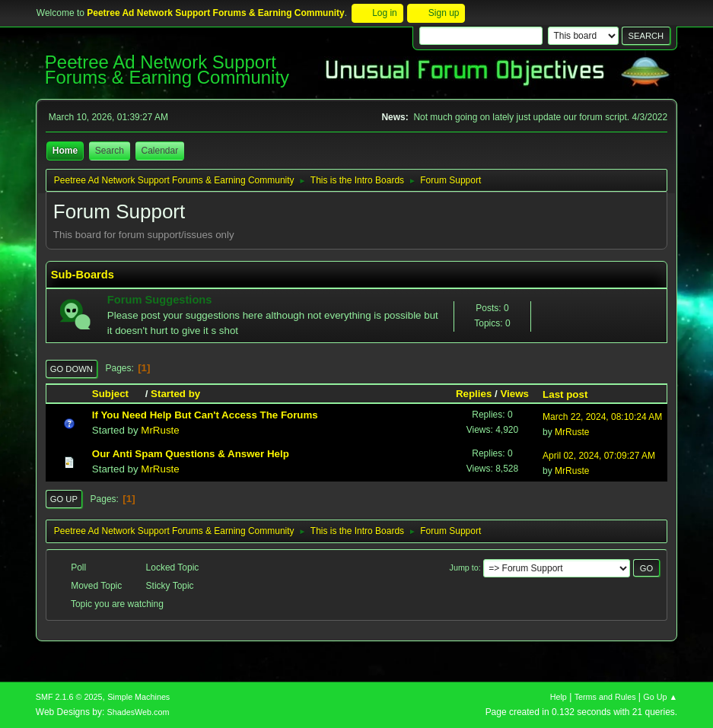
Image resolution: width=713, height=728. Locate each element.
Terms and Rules (605, 697)
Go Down (72, 369)
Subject (117, 394)
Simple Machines (138, 697)
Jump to (464, 567)
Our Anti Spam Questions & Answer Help (191, 454)
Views (514, 394)
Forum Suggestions (160, 300)
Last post (565, 394)
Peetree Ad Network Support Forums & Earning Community (167, 70)
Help (559, 697)
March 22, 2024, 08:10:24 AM (602, 417)
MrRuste (160, 430)
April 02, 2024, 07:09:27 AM (599, 456)
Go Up (64, 499)
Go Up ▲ (660, 697)
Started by (175, 394)
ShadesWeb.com (138, 712)
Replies (474, 394)
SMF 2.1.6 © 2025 (69, 697)
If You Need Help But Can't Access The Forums (205, 415)
